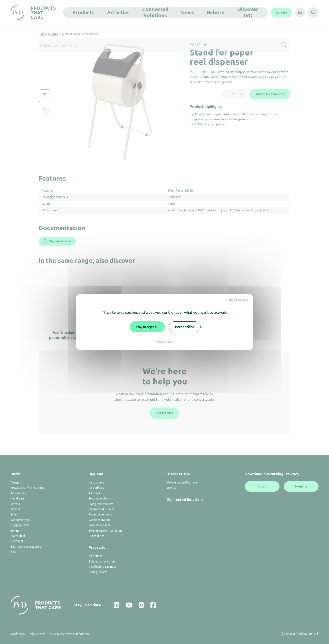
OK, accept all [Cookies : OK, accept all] (147, 327)
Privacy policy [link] (165, 342)
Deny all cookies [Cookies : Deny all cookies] (237, 300)
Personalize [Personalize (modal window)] (185, 327)
